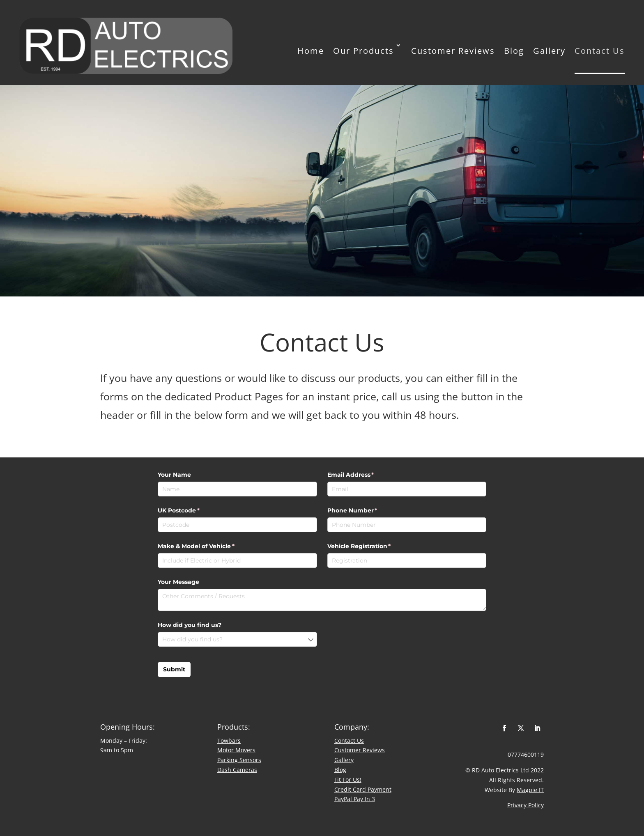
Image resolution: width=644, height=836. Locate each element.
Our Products (363, 51)
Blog (514, 51)
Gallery (549, 51)
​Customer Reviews (360, 750)
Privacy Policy (526, 805)
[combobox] (237, 639)
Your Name (174, 475)
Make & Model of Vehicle (209, 547)
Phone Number (366, 511)
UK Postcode (192, 511)
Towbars (229, 741)
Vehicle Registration (373, 547)
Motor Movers (236, 750)
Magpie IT (530, 790)
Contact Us (600, 51)
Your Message (178, 582)
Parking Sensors (239, 760)
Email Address (364, 475)
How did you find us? (190, 625)
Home (311, 51)
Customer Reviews (453, 51)
